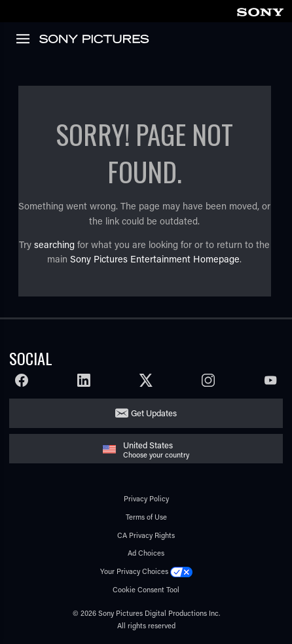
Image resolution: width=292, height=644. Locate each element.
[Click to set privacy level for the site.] (181, 571)
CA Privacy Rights (146, 535)
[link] (260, 10)
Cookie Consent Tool (146, 589)
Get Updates (154, 413)
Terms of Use (146, 517)
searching (54, 244)
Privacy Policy (146, 498)
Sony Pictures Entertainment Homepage (155, 259)
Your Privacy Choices (134, 571)
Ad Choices (146, 553)
